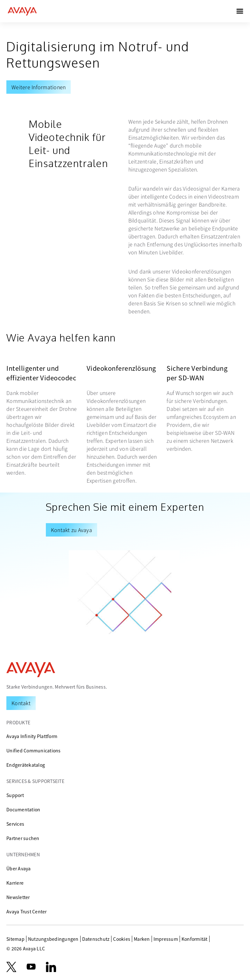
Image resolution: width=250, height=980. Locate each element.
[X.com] (11, 967)
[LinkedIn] (51, 967)
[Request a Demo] (21, 703)
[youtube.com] (31, 967)
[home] (22, 11)
